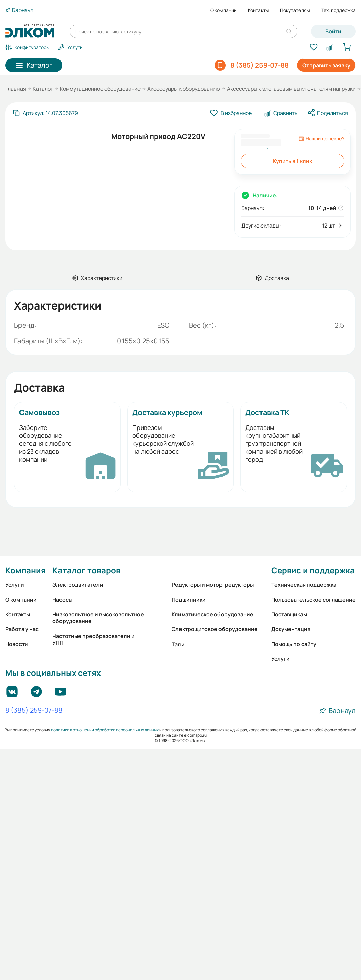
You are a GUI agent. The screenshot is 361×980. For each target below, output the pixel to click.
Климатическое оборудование (213, 614)
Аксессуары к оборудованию (184, 89)
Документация (291, 629)
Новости (17, 644)
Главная (16, 89)
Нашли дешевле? (322, 139)
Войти (333, 31)
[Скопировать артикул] (46, 113)
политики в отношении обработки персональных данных (105, 730)
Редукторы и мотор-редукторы (213, 585)
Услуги (15, 585)
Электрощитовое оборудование (215, 629)
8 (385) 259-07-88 (34, 711)
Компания (26, 570)
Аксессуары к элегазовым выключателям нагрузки (291, 89)
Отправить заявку (326, 65)
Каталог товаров (86, 570)
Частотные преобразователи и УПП (94, 639)
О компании (224, 10)
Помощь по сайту (294, 644)
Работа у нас (22, 629)
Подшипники (189, 600)
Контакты (258, 10)
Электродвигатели (78, 585)
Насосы (62, 600)
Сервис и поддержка (313, 570)
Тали (178, 644)
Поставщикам (289, 614)
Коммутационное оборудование (100, 89)
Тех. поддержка (338, 10)
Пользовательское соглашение (313, 600)
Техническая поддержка (304, 585)
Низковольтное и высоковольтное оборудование (98, 618)
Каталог (43, 89)
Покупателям (295, 10)
